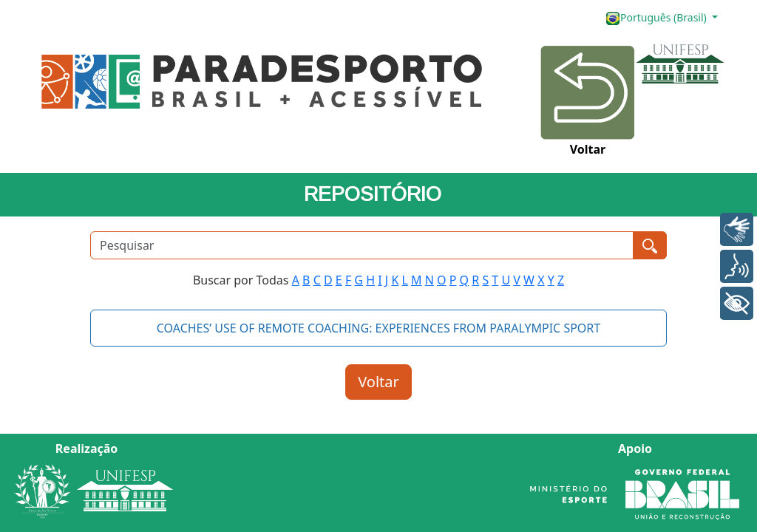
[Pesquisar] (362, 245)
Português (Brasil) (657, 18)
